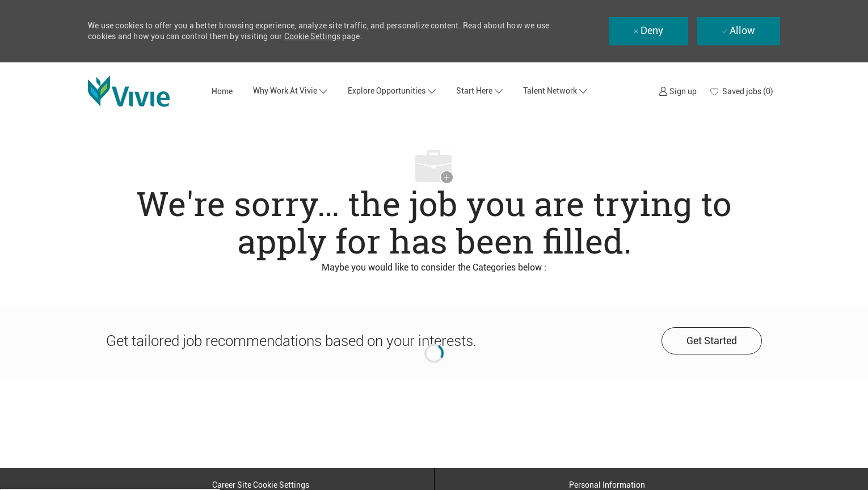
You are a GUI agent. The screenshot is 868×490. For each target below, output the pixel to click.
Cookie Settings (312, 36)
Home (222, 91)
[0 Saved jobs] (742, 91)
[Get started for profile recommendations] (712, 341)
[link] (678, 91)
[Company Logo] (145, 91)
